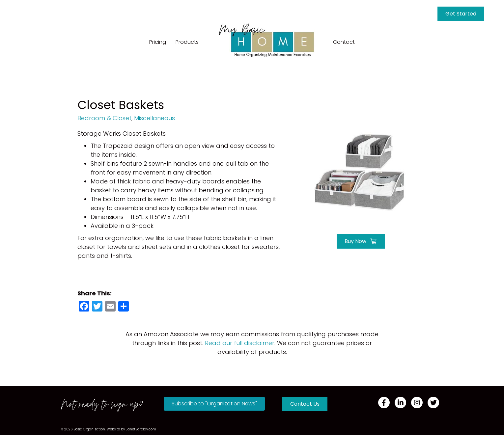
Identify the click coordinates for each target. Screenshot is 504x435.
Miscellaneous (154, 118)
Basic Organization (89, 429)
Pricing (158, 42)
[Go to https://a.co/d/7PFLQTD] (361, 170)
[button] (214, 404)
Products (187, 42)
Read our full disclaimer (240, 343)
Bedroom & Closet (104, 118)
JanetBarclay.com (141, 429)
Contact (344, 42)
